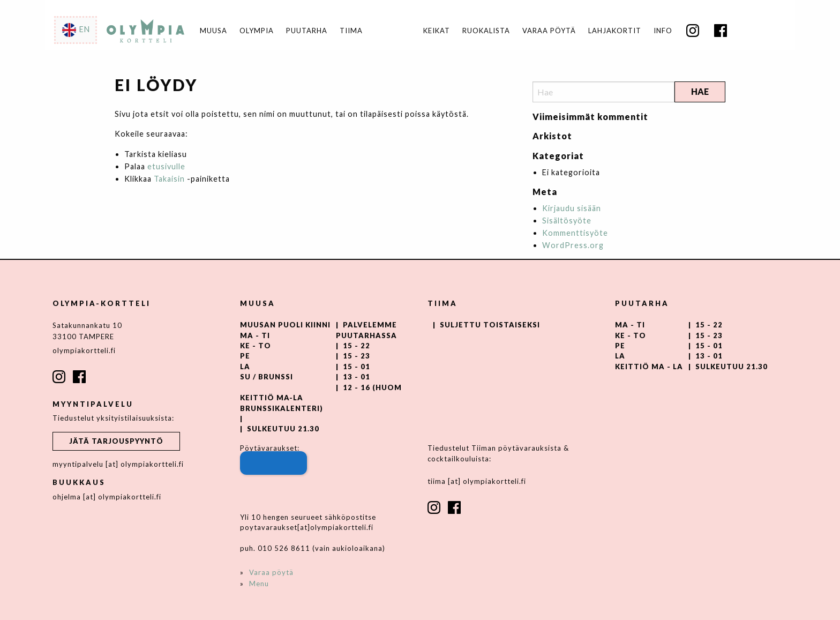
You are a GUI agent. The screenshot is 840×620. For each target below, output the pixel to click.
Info (663, 31)
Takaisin (169, 179)
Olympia (257, 31)
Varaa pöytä (549, 31)
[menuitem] (436, 31)
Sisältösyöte (567, 221)
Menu (259, 584)
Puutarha (307, 31)
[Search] (603, 92)
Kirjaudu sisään (572, 208)
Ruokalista (486, 31)
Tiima (351, 31)
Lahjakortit (615, 31)
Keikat (437, 31)
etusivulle (166, 166)
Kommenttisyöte (575, 233)
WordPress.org (573, 245)
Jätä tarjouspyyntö (116, 441)
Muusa (213, 31)
